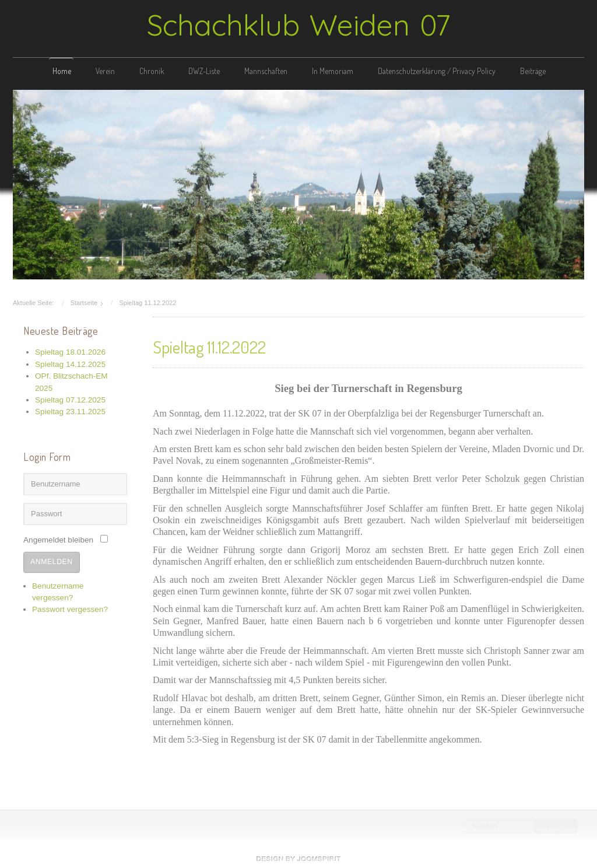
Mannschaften (266, 71)
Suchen (556, 829)
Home (62, 71)
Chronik (152, 71)
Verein (105, 71)
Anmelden (52, 561)
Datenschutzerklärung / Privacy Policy (437, 71)
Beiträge (533, 71)
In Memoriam (333, 71)
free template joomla (298, 859)
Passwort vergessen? (70, 608)
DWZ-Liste (204, 71)
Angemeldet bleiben (58, 539)
